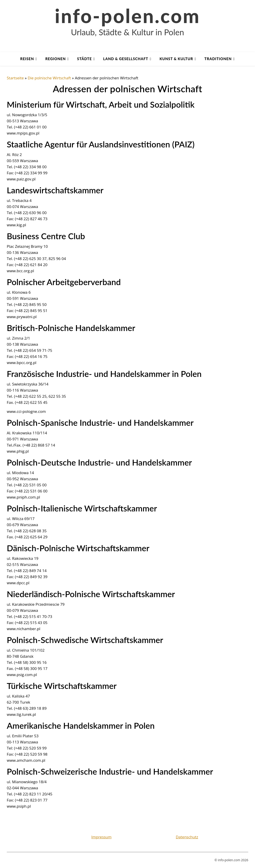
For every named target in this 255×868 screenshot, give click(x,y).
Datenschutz (187, 837)
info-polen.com (127, 16)
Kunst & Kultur (176, 59)
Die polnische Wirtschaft (49, 78)
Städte (85, 59)
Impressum (102, 837)
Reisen (27, 59)
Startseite (15, 78)
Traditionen (218, 59)
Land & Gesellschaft (126, 59)
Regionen (56, 59)
